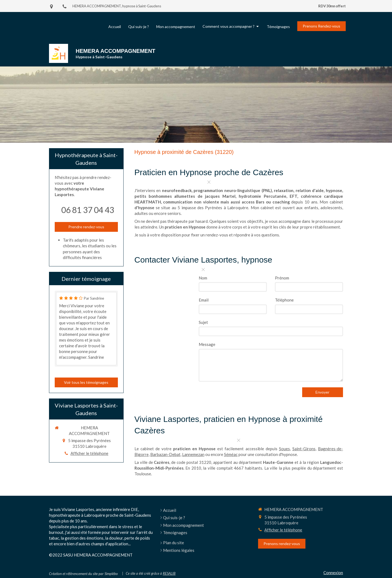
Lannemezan (193, 454)
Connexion (333, 573)
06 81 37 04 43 (88, 210)
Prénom (282, 278)
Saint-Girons (304, 449)
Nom (203, 278)
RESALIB (169, 573)
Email (204, 300)
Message (207, 344)
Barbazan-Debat (165, 454)
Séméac (231, 454)
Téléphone (284, 300)
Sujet (203, 322)
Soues (284, 449)
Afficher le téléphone (89, 453)
